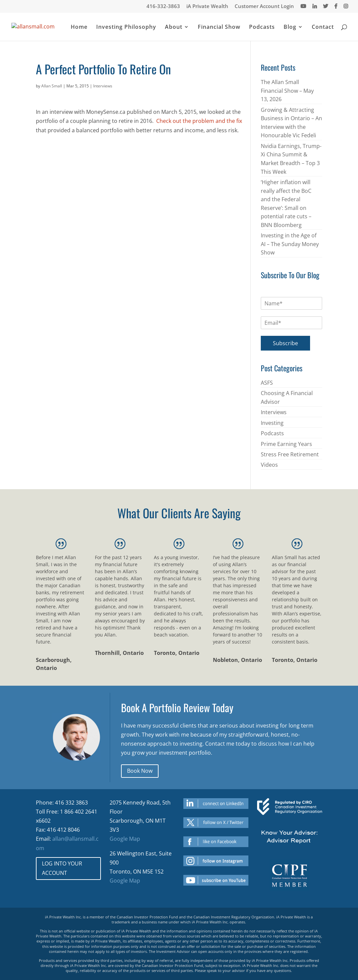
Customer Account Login (264, 7)
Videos (269, 465)
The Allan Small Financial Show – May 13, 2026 (287, 91)
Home (79, 27)
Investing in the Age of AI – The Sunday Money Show (290, 244)
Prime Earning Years (286, 444)
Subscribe (285, 343)
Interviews (103, 86)
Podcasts (262, 27)
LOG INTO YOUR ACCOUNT (62, 868)
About (174, 27)
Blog (290, 27)
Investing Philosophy (126, 27)
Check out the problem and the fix (199, 121)
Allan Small (52, 86)
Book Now (140, 771)
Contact (323, 27)
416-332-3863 (163, 7)
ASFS (267, 383)
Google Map (125, 839)
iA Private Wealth (207, 7)
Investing (272, 423)
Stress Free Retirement (290, 454)
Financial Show (219, 27)
